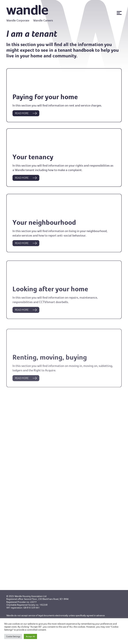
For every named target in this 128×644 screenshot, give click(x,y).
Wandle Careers (43, 20)
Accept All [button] (30, 636)
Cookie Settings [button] (13, 636)
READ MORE (26, 115)
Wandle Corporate (18, 20)
